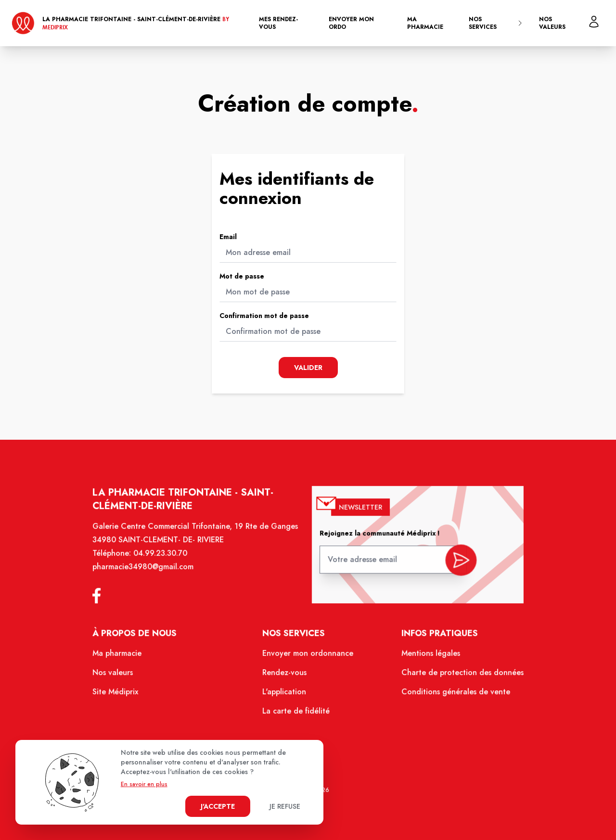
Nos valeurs (552, 23)
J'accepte (218, 806)
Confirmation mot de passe (264, 316)
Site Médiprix (124, 696)
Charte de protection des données (456, 677)
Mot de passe (242, 276)
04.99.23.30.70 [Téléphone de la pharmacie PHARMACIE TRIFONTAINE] (167, 563)
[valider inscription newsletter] (454, 567)
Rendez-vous (286, 677)
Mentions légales (425, 659)
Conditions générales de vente (449, 696)
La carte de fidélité (297, 714)
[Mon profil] (594, 22)
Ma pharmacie (425, 23)
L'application (286, 696)
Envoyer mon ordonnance (308, 659)
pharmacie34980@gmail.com (150, 576)
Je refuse (285, 806)
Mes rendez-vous (278, 23)
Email (228, 237)
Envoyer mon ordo (351, 23)
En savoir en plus (144, 784)
